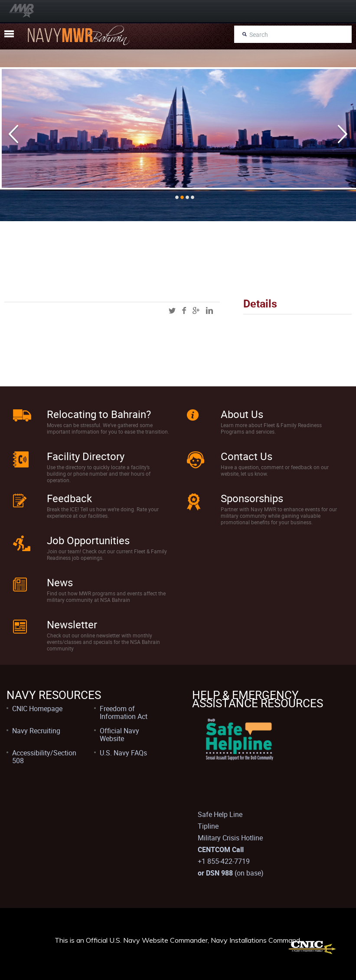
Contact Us (247, 456)
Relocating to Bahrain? (99, 414)
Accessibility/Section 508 (44, 757)
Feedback (69, 498)
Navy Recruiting (36, 731)
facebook (184, 310)
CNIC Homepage (37, 709)
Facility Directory (86, 456)
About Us (242, 414)
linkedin (209, 310)
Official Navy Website (119, 735)
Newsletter (72, 624)
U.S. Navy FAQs (123, 753)
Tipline (208, 826)
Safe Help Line (220, 814)
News (60, 582)
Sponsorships (252, 498)
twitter (172, 310)
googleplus (196, 310)
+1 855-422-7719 (224, 861)
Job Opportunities (88, 540)
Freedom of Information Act (124, 712)
